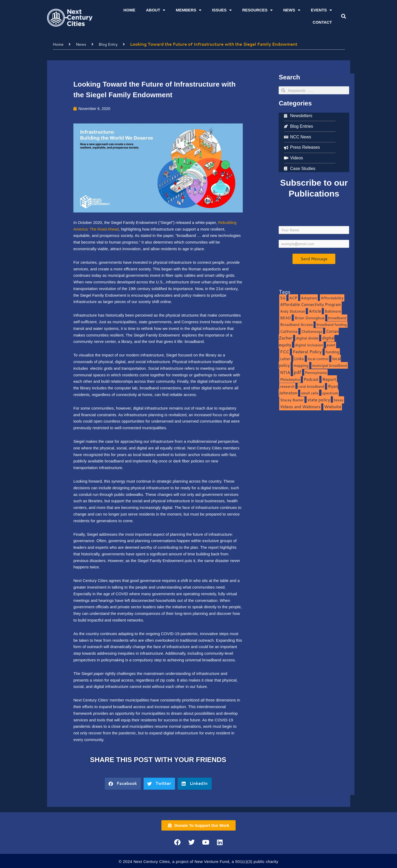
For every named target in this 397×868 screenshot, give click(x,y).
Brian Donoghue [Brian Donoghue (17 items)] (310, 318)
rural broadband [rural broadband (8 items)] (311, 386)
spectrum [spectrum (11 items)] (330, 393)
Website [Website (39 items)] (333, 406)
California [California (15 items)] (289, 331)
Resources (257, 10)
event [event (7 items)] (331, 345)
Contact (322, 22)
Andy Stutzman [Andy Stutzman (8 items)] (292, 311)
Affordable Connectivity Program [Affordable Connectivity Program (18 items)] (310, 304)
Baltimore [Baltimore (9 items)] (333, 311)
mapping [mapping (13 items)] (301, 365)
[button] (344, 16)
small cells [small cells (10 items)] (310, 393)
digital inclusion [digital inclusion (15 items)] (309, 345)
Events (321, 10)
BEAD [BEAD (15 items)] (285, 318)
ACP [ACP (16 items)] (293, 298)
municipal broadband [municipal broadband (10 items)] (330, 365)
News (292, 10)
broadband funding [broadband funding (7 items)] (331, 324)
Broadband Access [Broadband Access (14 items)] (296, 324)
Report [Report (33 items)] (329, 379)
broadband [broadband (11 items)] (337, 318)
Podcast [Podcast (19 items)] (311, 379)
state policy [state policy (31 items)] (319, 400)
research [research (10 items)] (287, 386)
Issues (222, 10)
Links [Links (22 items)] (299, 358)
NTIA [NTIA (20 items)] (285, 372)
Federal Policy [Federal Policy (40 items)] (307, 351)
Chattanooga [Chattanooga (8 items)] (312, 331)
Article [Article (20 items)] (315, 311)
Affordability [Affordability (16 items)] (332, 298)
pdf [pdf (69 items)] (298, 372)
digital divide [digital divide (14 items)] (307, 338)
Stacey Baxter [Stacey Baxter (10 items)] (292, 400)
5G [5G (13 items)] (283, 298)
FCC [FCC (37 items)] (285, 351)
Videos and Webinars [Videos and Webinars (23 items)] (300, 406)
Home (129, 10)
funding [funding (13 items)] (332, 352)
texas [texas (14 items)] (338, 400)
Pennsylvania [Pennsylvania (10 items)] (316, 373)
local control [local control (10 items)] (318, 358)
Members (189, 10)
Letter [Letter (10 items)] (285, 358)
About (156, 10)
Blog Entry (109, 44)
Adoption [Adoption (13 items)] (309, 298)
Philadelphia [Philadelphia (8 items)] (290, 379)
